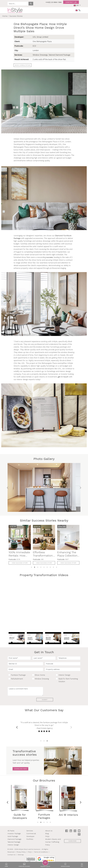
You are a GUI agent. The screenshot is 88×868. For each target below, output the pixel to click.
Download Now (20, 769)
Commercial (31, 834)
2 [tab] (35, 567)
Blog (47, 834)
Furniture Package (18, 675)
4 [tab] (41, 567)
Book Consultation (23, 65)
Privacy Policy (21, 852)
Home (5, 16)
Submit (45, 700)
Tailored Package (14, 842)
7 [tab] (50, 567)
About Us (49, 831)
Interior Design (64, 675)
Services (30, 831)
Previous (17, 727)
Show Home (40, 675)
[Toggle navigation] (82, 865)
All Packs (11, 831)
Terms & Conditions (41, 852)
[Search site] (18, 4)
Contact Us (12, 855)
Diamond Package (14, 839)
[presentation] (61, 691)
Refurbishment (17, 679)
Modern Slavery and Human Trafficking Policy (53, 842)
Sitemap (21, 855)
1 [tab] (31, 567)
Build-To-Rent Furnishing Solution (68, 680)
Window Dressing (42, 679)
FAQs (47, 836)
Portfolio (30, 839)
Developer (30, 836)
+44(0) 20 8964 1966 (54, 2)
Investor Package (14, 834)
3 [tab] (38, 567)
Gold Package (13, 836)
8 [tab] (53, 567)
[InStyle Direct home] (15, 10)
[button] (46, 859)
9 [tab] (57, 567)
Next (71, 727)
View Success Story (20, 563)
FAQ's (30, 852)
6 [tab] (47, 567)
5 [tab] (44, 567)
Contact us (71, 2)
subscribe (72, 841)
